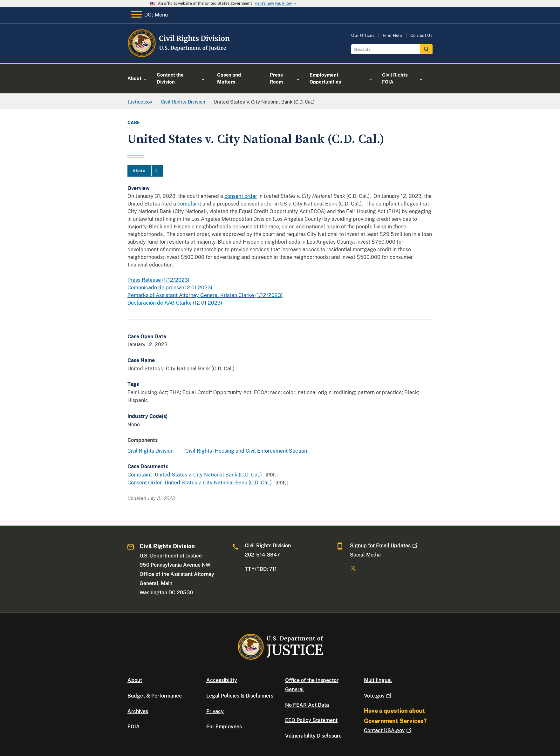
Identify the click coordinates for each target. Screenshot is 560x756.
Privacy (215, 711)
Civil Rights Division (151, 451)
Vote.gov (378, 696)
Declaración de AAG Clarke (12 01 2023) (175, 303)
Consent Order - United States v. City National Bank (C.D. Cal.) (200, 483)
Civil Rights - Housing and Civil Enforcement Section (246, 451)
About (135, 680)
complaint (189, 204)
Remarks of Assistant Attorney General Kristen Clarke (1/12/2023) (205, 295)
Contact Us (421, 35)
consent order (241, 196)
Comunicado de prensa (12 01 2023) (170, 288)
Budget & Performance (155, 696)
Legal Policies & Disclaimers (240, 696)
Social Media (365, 555)
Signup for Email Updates (384, 546)
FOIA (134, 727)
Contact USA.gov (388, 730)
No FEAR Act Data (307, 705)
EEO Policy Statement (311, 720)
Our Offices (363, 35)
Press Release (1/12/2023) (158, 280)
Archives (138, 711)
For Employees (224, 727)
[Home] (179, 55)
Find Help (393, 35)
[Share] (145, 171)
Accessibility (222, 680)
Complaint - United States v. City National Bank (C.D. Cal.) (195, 475)
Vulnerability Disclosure (313, 736)
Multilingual (378, 680)
